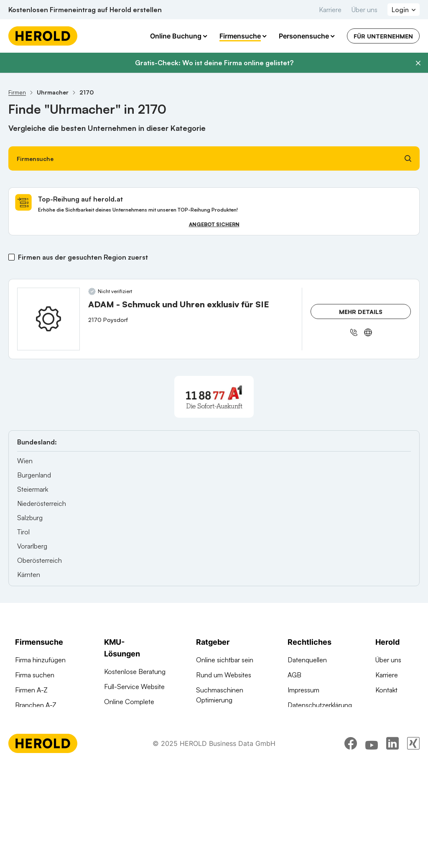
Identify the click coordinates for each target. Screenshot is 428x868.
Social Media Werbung (137, 757)
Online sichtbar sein (225, 660)
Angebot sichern (214, 224)
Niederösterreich (42, 503)
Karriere (330, 10)
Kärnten (29, 574)
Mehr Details (361, 312)
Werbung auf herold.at (48, 735)
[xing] (413, 845)
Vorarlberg (32, 546)
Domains (117, 797)
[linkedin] (392, 845)
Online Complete (129, 702)
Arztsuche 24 (35, 720)
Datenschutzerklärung (320, 705)
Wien (25, 461)
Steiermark (33, 489)
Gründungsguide (220, 770)
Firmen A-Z (31, 690)
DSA (294, 720)
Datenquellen (307, 660)
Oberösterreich (39, 560)
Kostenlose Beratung (135, 671)
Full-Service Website (134, 687)
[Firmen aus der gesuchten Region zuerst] (11, 257)
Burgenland (34, 475)
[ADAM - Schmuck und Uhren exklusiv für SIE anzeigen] (48, 319)
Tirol (23, 532)
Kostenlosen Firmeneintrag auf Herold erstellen (85, 10)
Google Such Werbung (138, 717)
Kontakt (386, 690)
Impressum (303, 690)
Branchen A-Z (36, 705)
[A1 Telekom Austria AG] (214, 397)
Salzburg (30, 518)
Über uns (364, 10)
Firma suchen (35, 675)
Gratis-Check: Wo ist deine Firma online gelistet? (214, 63)
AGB (294, 675)
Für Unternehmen (383, 36)
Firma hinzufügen (40, 660)
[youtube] (372, 845)
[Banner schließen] (418, 63)
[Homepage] (43, 36)
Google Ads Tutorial (225, 715)
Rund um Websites (224, 675)
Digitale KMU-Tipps (224, 730)
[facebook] (351, 845)
